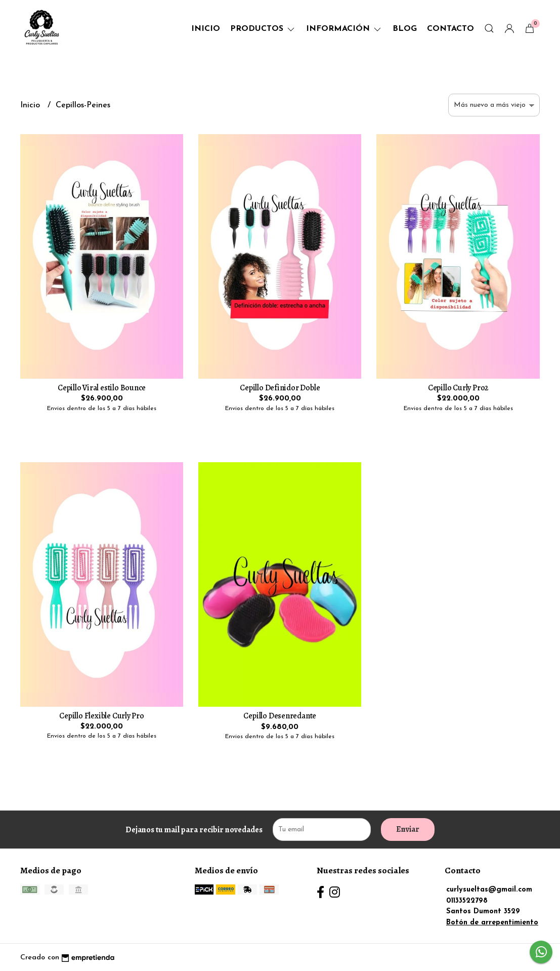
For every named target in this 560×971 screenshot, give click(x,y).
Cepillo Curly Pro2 (458, 388)
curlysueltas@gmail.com (489, 890)
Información (344, 29)
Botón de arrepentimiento (492, 923)
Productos (263, 29)
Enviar (408, 829)
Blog (405, 29)
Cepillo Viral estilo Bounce (102, 388)
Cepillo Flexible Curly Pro (102, 716)
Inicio (206, 29)
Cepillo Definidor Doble (280, 388)
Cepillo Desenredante (280, 716)
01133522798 (467, 901)
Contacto (450, 29)
